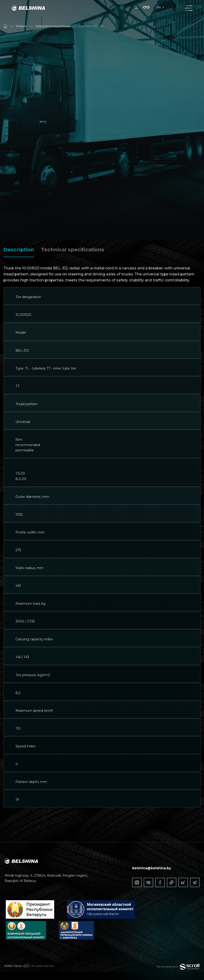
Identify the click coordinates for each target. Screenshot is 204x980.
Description (19, 249)
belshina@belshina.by (152, 868)
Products (22, 26)
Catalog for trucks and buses (57, 26)
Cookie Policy (18, 968)
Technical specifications (73, 249)
